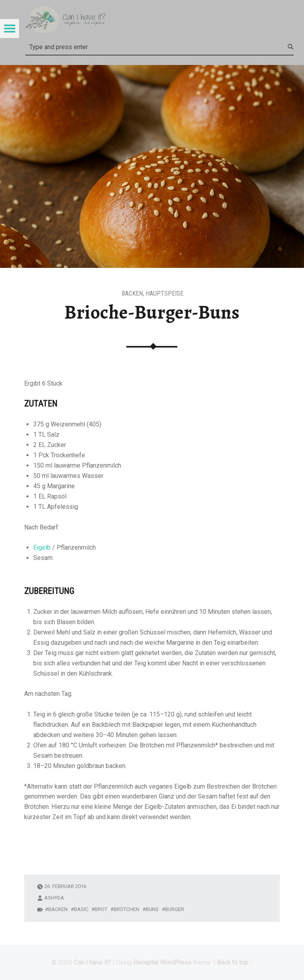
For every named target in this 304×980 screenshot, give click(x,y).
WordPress (176, 962)
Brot (101, 909)
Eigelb (42, 547)
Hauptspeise (164, 293)
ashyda (54, 898)
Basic (81, 909)
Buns (152, 909)
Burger (175, 909)
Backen (132, 293)
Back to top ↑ (235, 962)
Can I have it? (92, 962)
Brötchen (126, 909)
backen (58, 909)
